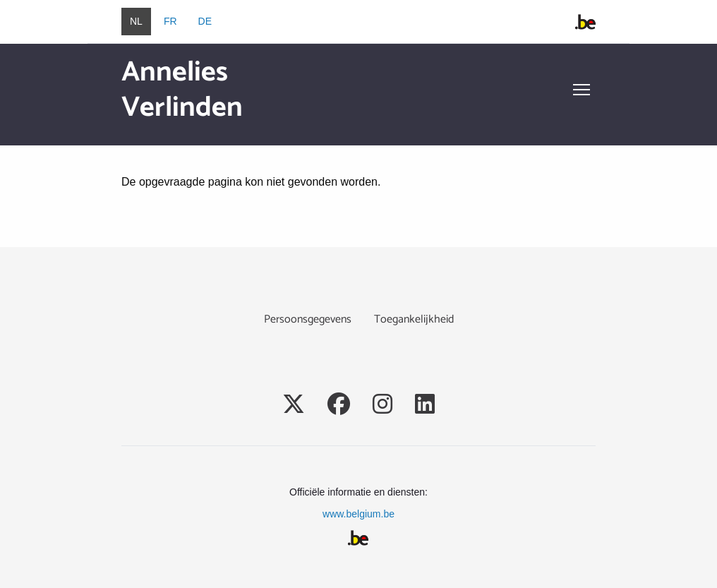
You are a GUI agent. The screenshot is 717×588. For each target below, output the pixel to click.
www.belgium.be (358, 514)
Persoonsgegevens (308, 319)
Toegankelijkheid (414, 319)
